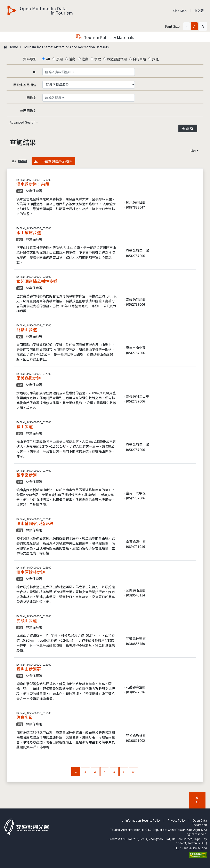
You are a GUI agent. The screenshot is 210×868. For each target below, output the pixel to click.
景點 (59, 59)
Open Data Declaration (199, 822)
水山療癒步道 (29, 232)
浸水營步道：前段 (33, 184)
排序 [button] (193, 151)
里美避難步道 (29, 378)
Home (11, 47)
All (48, 59)
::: (123, 820)
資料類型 (30, 59)
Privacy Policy (177, 820)
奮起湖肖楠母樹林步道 (37, 281)
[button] (187, 26)
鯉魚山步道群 (29, 669)
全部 (19, 161)
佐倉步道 (25, 717)
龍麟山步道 (27, 330)
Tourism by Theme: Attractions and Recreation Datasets (66, 47)
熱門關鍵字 (28, 111)
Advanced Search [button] (23, 122)
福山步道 (25, 426)
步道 (155, 59)
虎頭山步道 (27, 620)
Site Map (180, 11)
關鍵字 (31, 98)
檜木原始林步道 (31, 572)
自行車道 (139, 59)
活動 (72, 59)
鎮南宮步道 (27, 475)
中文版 (199, 11)
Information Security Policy (143, 820)
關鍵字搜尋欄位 (25, 85)
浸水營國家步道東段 (35, 523)
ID (35, 72)
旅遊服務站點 (117, 59)
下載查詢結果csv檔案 (53, 161)
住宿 (85, 59)
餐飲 (98, 59)
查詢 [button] (188, 128)
